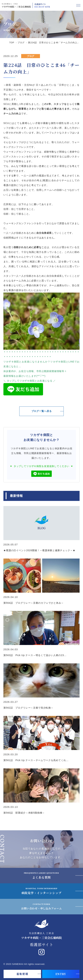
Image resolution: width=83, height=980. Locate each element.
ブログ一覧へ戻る (42, 411)
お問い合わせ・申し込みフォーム (41, 906)
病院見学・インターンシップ (41, 891)
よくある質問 (42, 875)
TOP (12, 43)
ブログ (21, 43)
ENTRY (61, 974)
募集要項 (22, 974)
